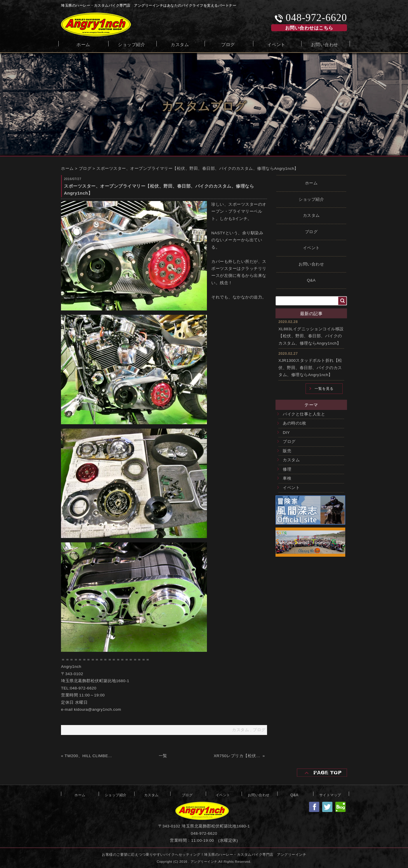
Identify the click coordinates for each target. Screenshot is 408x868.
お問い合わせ (325, 44)
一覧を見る (324, 389)
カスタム (180, 44)
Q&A (311, 280)
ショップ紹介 (131, 44)
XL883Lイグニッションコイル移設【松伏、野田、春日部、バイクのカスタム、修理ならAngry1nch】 (311, 336)
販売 (287, 451)
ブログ (228, 44)
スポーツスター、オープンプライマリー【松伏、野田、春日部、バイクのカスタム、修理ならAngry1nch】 (197, 168)
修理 (287, 469)
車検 (287, 478)
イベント (276, 44)
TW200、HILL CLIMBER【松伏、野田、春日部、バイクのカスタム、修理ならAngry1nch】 (88, 756)
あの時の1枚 (295, 423)
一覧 (163, 756)
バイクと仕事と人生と (304, 414)
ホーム (83, 44)
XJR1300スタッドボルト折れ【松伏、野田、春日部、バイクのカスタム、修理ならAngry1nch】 (310, 368)
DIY (286, 433)
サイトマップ (330, 794)
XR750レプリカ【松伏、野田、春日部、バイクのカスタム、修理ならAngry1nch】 (237, 756)
